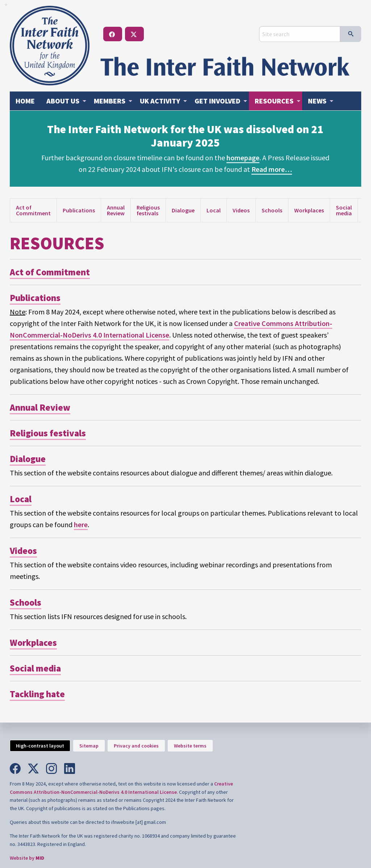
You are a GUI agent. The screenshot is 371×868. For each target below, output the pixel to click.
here (81, 524)
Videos (241, 210)
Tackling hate (37, 694)
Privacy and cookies (136, 746)
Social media (344, 210)
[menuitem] (25, 101)
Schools (272, 210)
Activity (160, 101)
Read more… (272, 169)
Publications (79, 210)
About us (63, 101)
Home (25, 101)
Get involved (217, 101)
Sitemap (89, 746)
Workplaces (309, 210)
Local (214, 210)
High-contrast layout (40, 746)
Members (110, 101)
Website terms (190, 746)
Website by (27, 858)
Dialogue (183, 210)
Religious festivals (148, 210)
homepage (243, 158)
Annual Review (116, 210)
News (317, 101)
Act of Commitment (33, 210)
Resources (274, 101)
